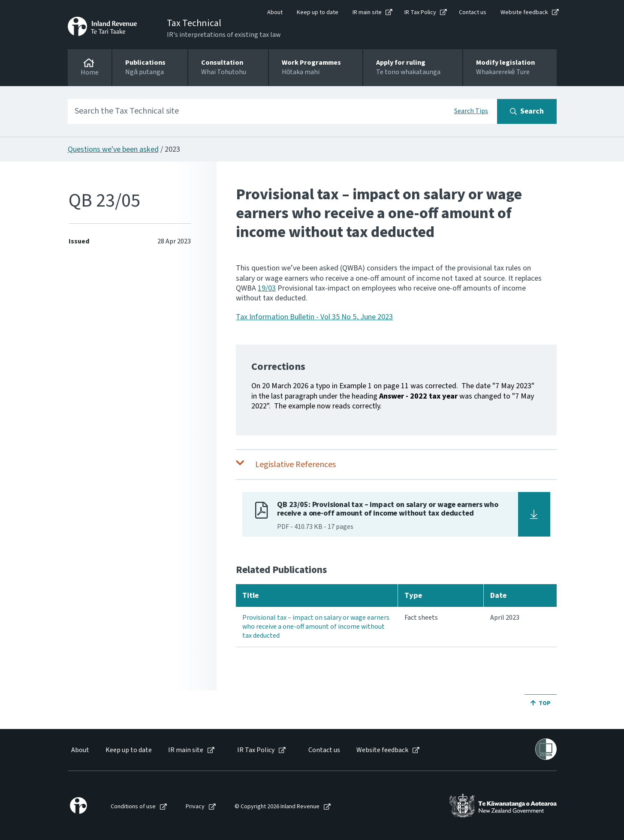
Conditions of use (133, 807)
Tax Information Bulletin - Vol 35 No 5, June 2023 (314, 317)
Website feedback (524, 12)
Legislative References (295, 465)
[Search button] (527, 111)
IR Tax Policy (420, 12)
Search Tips (471, 111)
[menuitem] (80, 750)
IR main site (367, 12)
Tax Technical (194, 23)
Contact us (473, 12)
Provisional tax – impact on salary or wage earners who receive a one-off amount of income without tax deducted (316, 627)
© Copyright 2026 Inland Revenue (277, 807)
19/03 (267, 288)
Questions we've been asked (113, 149)
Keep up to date (318, 12)
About (275, 12)
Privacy (195, 807)
